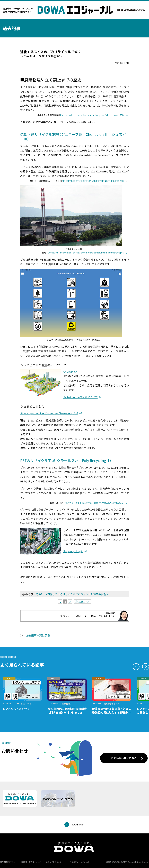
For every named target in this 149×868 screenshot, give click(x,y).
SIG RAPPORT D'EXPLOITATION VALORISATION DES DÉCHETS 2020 (93, 181)
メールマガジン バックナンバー (78, 862)
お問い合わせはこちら (124, 758)
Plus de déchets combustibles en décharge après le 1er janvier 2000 (92, 115)
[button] (136, 667)
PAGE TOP (78, 825)
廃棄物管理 (66, 704)
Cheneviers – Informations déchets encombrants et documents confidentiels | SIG (86, 253)
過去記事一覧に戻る (38, 635)
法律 (118, 704)
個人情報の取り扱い (8, 862)
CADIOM (68, 372)
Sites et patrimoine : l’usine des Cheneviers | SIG (49, 413)
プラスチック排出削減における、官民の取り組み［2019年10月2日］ (94, 503)
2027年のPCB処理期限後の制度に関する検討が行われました (67, 711)
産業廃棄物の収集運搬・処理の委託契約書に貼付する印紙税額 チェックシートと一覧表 (113, 712)
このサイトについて (54, 862)
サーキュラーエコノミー (27, 704)
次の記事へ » (82, 602)
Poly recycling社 (73, 551)
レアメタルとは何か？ (16, 709)
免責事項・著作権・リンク (31, 862)
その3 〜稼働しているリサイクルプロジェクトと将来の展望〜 (72, 594)
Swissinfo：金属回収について (81, 397)
